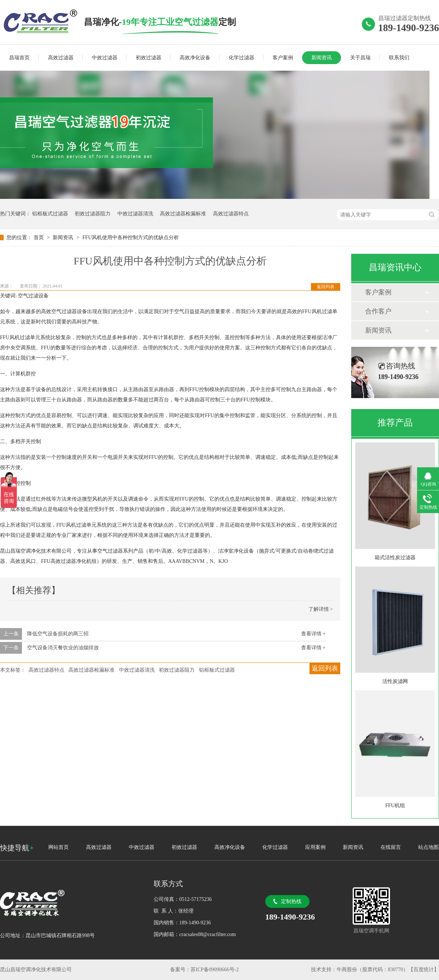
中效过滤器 (105, 58)
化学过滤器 (241, 58)
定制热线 (291, 901)
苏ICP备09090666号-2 (215, 970)
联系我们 (399, 58)
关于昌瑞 (360, 58)
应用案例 (315, 847)
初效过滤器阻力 (93, 214)
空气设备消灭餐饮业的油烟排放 (63, 648)
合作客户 (378, 311)
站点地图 (428, 847)
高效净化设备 (195, 58)
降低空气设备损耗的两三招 (58, 634)
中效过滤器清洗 (135, 214)
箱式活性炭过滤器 (395, 558)
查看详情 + (313, 634)
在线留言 (391, 847)
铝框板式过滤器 (50, 214)
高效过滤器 (61, 58)
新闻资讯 (322, 58)
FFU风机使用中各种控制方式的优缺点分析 (131, 237)
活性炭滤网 (395, 681)
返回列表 (326, 287)
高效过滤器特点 (231, 214)
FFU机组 (395, 805)
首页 (40, 237)
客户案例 (283, 58)
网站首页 (59, 847)
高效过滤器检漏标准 (183, 214)
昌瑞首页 (19, 58)
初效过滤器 (149, 58)
